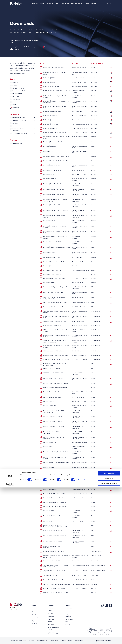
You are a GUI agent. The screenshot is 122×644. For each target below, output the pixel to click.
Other (14, 102)
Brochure (15, 83)
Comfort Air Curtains (19, 118)
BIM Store (14, 108)
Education (50, 614)
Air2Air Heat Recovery (20, 133)
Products (35, 4)
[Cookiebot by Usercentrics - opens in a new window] (10, 641)
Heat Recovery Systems (69, 621)
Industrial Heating (18, 126)
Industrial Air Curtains (19, 120)
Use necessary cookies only (109, 640)
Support (86, 4)
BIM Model (16, 105)
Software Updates (18, 88)
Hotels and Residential (51, 621)
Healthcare (51, 617)
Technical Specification (20, 91)
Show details (82, 636)
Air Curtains (68, 612)
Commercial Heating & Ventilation (19, 130)
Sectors (42, 4)
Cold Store (51, 624)
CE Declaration (17, 94)
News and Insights (76, 4)
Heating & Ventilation (68, 616)
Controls (67, 624)
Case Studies (65, 4)
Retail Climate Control (52, 610)
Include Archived (18, 143)
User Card (16, 97)
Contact (94, 4)
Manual (15, 85)
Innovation (50, 4)
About (57, 4)
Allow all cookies (109, 630)
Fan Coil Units (69, 609)
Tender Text (16, 99)
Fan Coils (15, 123)
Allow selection (109, 635)
